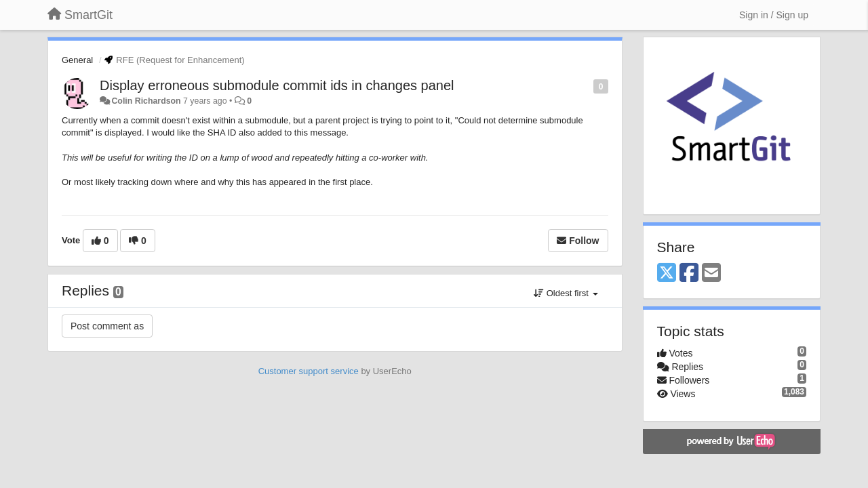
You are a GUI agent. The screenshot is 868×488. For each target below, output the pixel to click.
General (77, 60)
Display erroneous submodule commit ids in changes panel (277, 85)
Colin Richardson (146, 101)
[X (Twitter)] (667, 273)
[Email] (711, 273)
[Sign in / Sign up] (774, 15)
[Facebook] (689, 273)
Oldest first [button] (566, 293)
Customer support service (309, 371)
